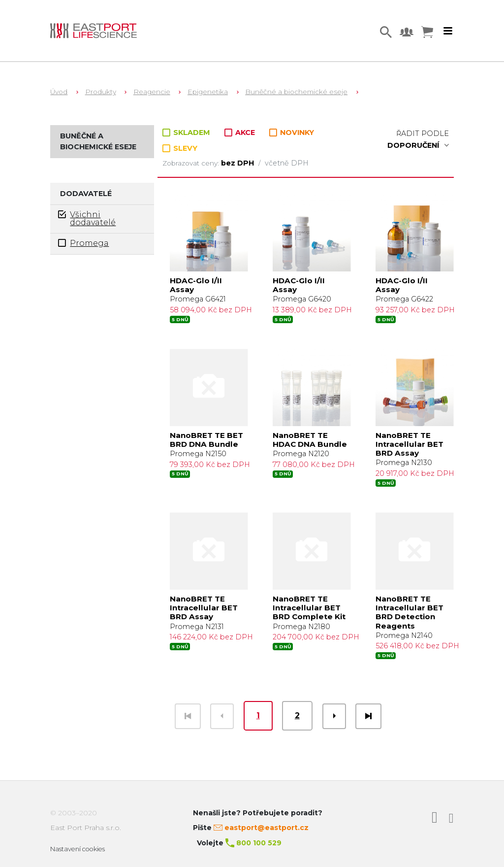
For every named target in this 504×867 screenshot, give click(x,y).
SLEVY (180, 148)
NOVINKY (292, 133)
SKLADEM (187, 133)
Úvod (59, 92)
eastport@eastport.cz (267, 828)
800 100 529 (259, 843)
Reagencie (152, 92)
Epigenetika (208, 92)
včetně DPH (287, 163)
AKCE (241, 133)
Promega (83, 243)
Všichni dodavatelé (87, 218)
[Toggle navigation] (448, 31)
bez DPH (238, 163)
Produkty (101, 92)
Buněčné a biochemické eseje (296, 92)
